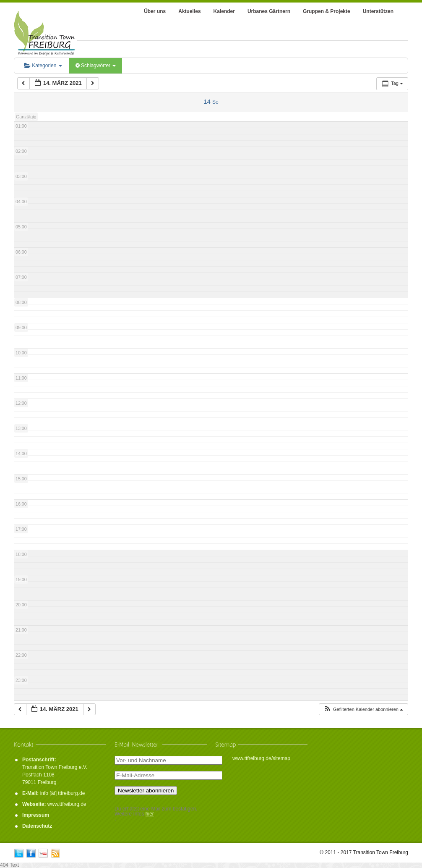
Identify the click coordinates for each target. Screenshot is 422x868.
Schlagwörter (96, 66)
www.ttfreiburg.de (67, 804)
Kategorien (43, 66)
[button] (363, 709)
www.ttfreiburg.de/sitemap (261, 758)
